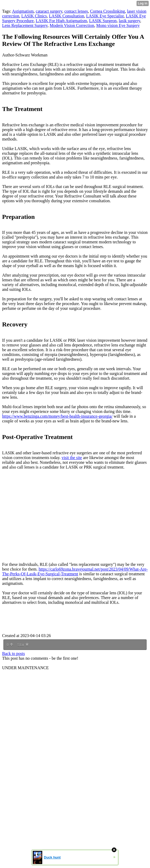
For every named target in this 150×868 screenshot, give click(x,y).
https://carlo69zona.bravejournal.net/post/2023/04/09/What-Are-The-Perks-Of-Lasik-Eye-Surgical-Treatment (75, 572)
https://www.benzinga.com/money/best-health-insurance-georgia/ (57, 416)
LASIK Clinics (34, 16)
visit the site (72, 458)
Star (23, 645)
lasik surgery (130, 21)
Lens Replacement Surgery (25, 25)
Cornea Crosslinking (107, 11)
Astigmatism (23, 11)
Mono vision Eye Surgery (118, 25)
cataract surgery (49, 11)
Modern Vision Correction (72, 25)
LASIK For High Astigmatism (61, 21)
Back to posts (13, 654)
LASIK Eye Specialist (105, 16)
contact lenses (76, 11)
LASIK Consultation (66, 16)
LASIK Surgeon (103, 21)
